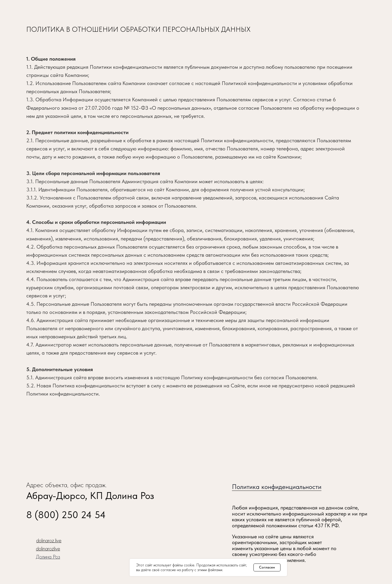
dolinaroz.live (49, 540)
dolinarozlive (48, 549)
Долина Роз (48, 557)
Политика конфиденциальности (277, 487)
